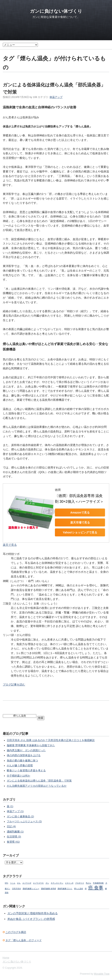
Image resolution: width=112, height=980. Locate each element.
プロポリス (80, 883)
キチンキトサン (57, 883)
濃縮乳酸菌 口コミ (65, 889)
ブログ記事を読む (14, 685)
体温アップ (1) (15, 811)
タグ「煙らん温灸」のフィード (24, 940)
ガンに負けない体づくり (56, 11)
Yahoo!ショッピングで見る (80, 532)
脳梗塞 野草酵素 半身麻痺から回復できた (31, 745)
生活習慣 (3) (14, 837)
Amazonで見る (80, 512)
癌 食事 (96, 888)
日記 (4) (11, 826)
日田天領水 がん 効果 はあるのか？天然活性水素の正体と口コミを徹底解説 (51, 740)
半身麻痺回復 (98, 883)
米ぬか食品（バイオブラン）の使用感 (31, 919)
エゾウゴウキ (38, 883)
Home (6, 958)
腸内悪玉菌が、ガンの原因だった (26, 750)
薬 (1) (10, 806)
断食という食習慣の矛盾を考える (26, 771)
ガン (47, 883)
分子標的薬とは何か (18, 776)
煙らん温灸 (79, 889)
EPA (6, 883)
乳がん (89, 883)
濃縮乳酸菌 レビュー (31, 889)
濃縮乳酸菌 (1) (15, 832)
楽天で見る (10, 545)
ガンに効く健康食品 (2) (20, 817)
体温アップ (56, 97)
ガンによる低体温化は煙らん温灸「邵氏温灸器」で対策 (39, 781)
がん (19, 883)
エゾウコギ (27, 883)
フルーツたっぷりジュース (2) (24, 822)
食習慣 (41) (13, 842)
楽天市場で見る (80, 522)
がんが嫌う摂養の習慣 (20, 766)
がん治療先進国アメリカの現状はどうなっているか (37, 786)
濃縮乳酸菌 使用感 (48, 889)
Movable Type (102, 974)
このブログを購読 (16, 932)
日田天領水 (16, 889)
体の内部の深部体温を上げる (24, 755)
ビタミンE (69, 883)
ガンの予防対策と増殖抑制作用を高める (33, 913)
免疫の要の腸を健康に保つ (22, 761)
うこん (13, 883)
